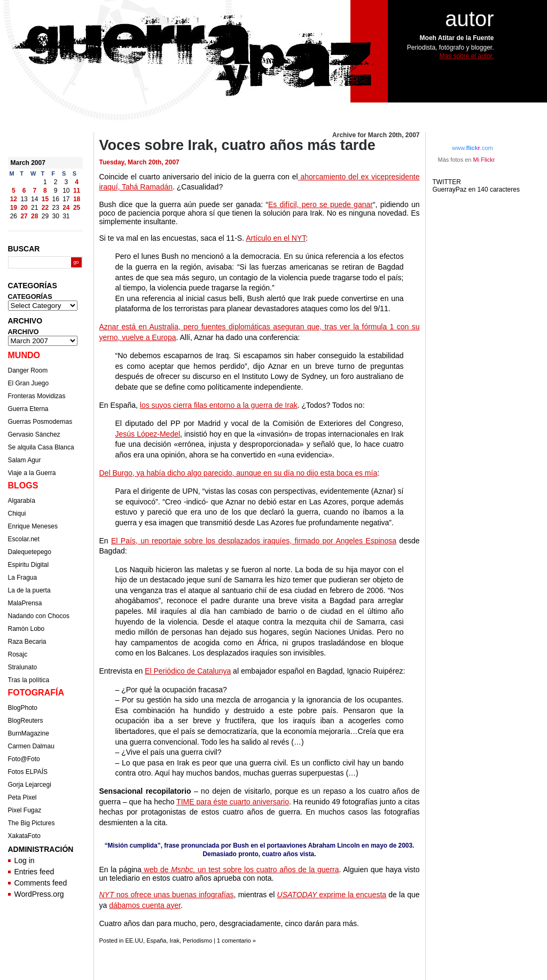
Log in (25, 860)
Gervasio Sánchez (34, 434)
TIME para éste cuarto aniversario (233, 802)
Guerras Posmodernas (40, 422)
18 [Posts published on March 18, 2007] (77, 199)
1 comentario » (236, 941)
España (156, 941)
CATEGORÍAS (30, 297)
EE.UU (134, 941)
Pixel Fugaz (25, 810)
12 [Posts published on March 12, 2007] (14, 199)
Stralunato (23, 667)
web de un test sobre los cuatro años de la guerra (240, 870)
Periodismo (197, 941)
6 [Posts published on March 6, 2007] (24, 191)
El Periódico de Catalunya (188, 671)
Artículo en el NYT (276, 238)
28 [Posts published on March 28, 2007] (34, 216)
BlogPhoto (23, 708)
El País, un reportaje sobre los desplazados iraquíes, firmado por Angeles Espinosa (254, 541)
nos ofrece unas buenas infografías (167, 895)
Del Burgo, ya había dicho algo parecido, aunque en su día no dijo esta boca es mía (239, 473)
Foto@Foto (24, 759)
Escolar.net (24, 539)
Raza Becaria (27, 642)
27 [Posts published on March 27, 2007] (24, 216)
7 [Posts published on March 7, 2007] (34, 191)
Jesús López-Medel (148, 434)
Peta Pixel (22, 797)
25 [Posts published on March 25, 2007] (77, 208)
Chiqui (17, 513)
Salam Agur (25, 460)
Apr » (39, 225)
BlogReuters (26, 721)
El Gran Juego (29, 383)
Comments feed (41, 883)
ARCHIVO (24, 332)
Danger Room (28, 370)
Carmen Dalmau (31, 746)
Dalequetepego (30, 552)
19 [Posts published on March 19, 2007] (14, 208)
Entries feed (34, 872)
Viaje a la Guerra (32, 473)
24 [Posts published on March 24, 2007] (66, 208)
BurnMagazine (29, 733)
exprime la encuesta (332, 895)
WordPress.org (39, 894)
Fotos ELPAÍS (28, 772)
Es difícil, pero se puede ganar (321, 204)
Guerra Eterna (28, 409)
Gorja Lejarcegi (30, 785)
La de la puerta (29, 590)
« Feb (17, 225)
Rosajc (18, 654)
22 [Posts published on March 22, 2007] (45, 208)
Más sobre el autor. (466, 56)
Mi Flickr (484, 160)
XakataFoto (24, 836)
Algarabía (22, 501)
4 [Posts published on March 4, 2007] (77, 182)
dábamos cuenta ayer (145, 905)
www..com (472, 148)
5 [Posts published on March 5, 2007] (14, 191)
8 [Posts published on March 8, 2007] (45, 191)
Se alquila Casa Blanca (41, 447)
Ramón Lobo (26, 629)
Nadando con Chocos (39, 616)
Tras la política (29, 680)
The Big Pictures (32, 823)
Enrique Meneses (33, 526)
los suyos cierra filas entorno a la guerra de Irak (219, 405)
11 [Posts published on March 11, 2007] (77, 191)
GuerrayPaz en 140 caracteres (477, 189)
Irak (175, 941)
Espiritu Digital (29, 565)
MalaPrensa (25, 603)
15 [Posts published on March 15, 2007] (45, 199)
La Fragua (23, 578)
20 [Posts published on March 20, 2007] (24, 208)
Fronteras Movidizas (37, 396)
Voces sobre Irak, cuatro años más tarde (237, 145)
